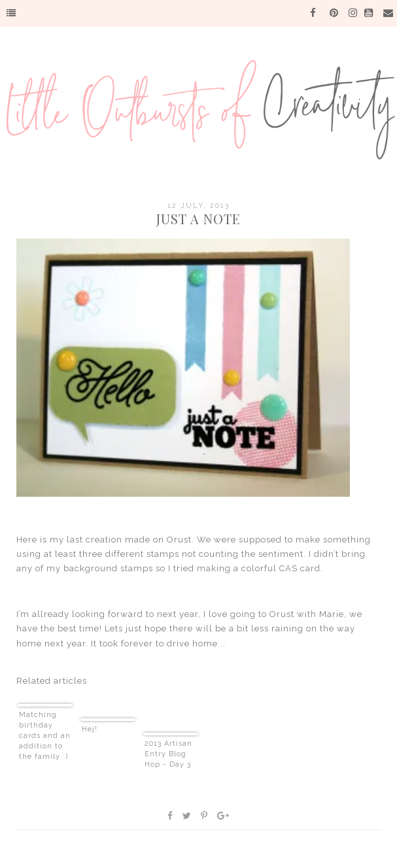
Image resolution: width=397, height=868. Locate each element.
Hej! (90, 729)
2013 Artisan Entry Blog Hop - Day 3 (168, 754)
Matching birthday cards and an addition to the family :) (45, 736)
